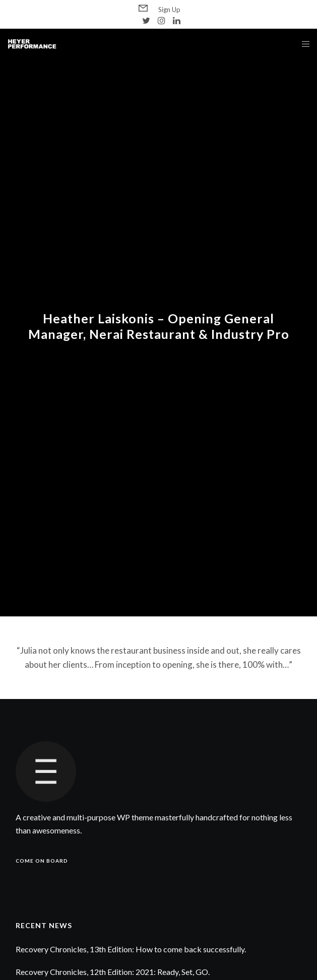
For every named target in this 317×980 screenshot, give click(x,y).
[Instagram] (162, 20)
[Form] (143, 9)
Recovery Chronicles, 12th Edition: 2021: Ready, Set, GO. (113, 972)
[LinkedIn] (177, 20)
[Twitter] (146, 20)
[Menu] (303, 44)
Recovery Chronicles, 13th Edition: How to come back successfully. (131, 949)
